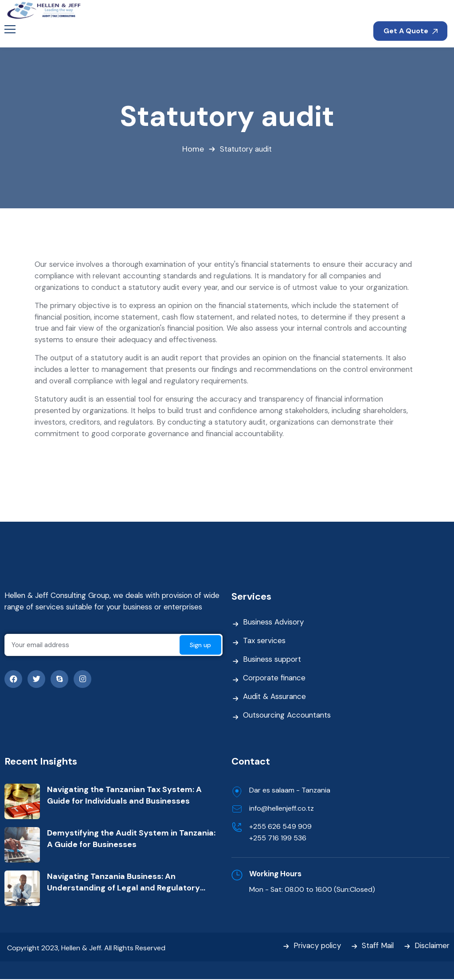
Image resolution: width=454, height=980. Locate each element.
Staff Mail (376, 947)
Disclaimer (431, 947)
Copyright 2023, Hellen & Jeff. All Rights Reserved (86, 949)
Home (193, 149)
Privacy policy (315, 947)
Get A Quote (411, 31)
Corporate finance (275, 679)
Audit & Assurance (275, 698)
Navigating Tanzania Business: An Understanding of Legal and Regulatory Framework (123, 883)
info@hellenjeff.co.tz (282, 809)
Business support (273, 660)
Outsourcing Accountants (288, 716)
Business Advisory (274, 623)
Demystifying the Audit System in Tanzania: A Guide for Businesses (131, 839)
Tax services (264, 642)
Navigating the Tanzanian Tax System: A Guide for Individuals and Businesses (124, 796)
